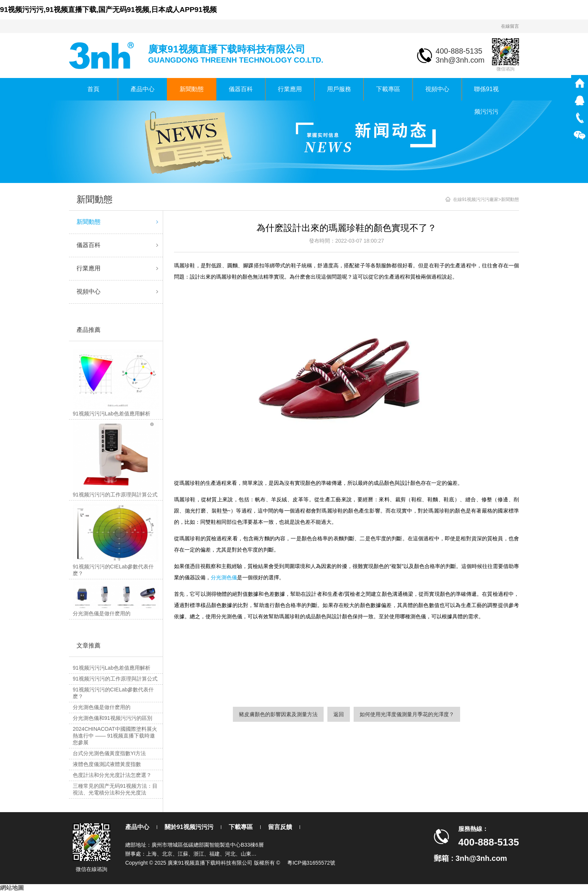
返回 (339, 714)
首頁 (93, 89)
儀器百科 (241, 89)
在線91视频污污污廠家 (476, 199)
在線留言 (510, 26)
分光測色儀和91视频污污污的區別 (112, 718)
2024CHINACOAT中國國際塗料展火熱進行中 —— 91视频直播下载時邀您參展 (115, 736)
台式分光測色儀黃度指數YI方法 (109, 753)
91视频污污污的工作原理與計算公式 (115, 679)
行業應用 (290, 89)
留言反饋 (280, 827)
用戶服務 (339, 89)
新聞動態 (192, 89)
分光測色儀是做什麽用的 (102, 707)
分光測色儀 (224, 577)
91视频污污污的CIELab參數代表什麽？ (113, 693)
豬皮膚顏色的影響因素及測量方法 (278, 714)
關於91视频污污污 (189, 827)
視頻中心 (437, 89)
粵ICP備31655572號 (311, 863)
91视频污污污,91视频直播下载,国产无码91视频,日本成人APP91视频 (108, 10)
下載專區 (388, 89)
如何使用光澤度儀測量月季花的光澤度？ (407, 714)
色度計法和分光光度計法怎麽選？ (112, 775)
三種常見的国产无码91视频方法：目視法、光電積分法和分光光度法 (115, 789)
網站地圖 (12, 888)
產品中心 (142, 89)
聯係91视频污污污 (486, 93)
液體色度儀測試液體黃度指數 (107, 764)
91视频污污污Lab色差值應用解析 (112, 668)
